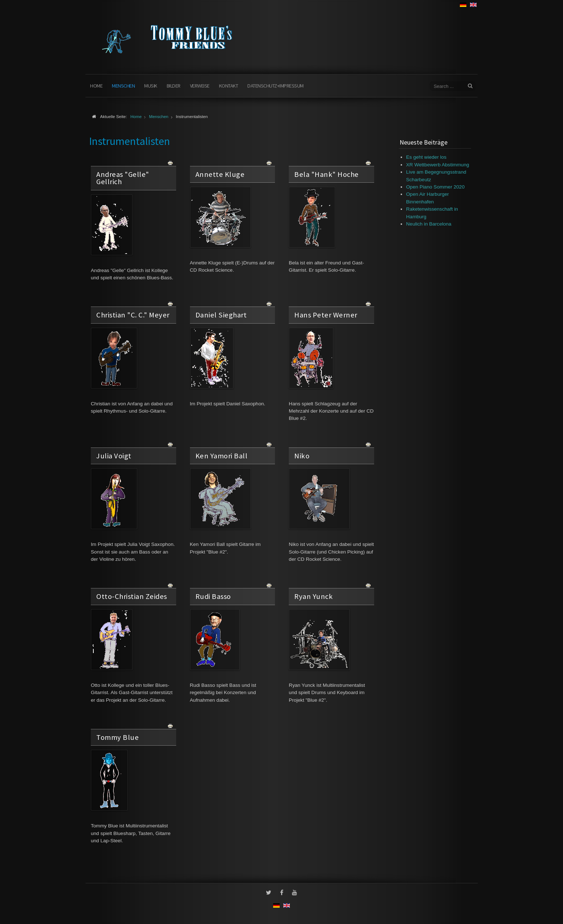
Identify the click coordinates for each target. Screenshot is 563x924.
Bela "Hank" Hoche (327, 174)
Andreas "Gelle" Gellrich (123, 178)
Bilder (174, 86)
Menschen (123, 86)
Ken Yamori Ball (222, 456)
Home (96, 86)
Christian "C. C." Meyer (133, 315)
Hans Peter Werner (326, 315)
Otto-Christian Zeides (132, 596)
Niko (302, 456)
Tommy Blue (118, 737)
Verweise (200, 86)
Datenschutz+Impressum (276, 86)
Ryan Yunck (313, 596)
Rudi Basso (213, 596)
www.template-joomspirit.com (560, 897)
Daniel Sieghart (221, 315)
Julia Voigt (114, 456)
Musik (151, 86)
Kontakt (229, 86)
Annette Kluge (220, 174)
